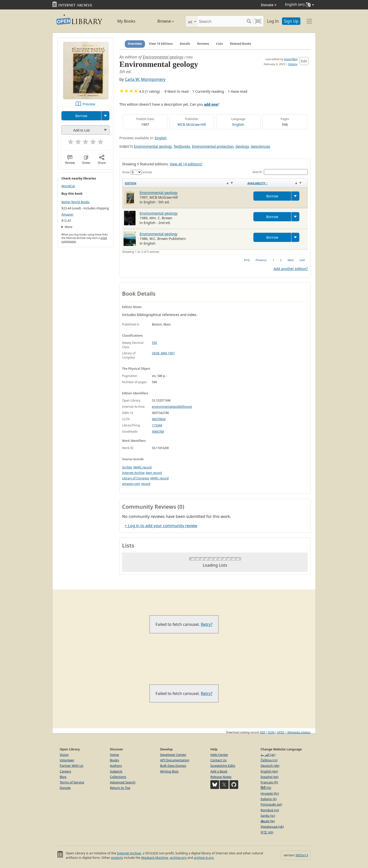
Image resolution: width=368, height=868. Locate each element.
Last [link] (302, 260)
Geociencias (260, 146)
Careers (65, 771)
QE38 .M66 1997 (163, 353)
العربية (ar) (268, 755)
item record (154, 473)
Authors (116, 766)
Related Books (241, 44)
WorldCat (68, 186)
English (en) (269, 771)
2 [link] (281, 260)
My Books (126, 21)
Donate (269, 5)
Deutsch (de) (270, 766)
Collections (118, 777)
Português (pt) (271, 804)
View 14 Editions (161, 44)
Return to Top (120, 788)
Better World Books (76, 202)
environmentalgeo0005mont (172, 407)
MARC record (142, 467)
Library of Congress (136, 478)
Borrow (81, 116)
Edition (131, 183)
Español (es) (270, 777)
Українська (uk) (272, 826)
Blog (63, 777)
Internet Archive (133, 473)
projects (117, 858)
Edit (304, 61)
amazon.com (131, 484)
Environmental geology (163, 57)
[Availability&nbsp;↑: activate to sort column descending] (276, 183)
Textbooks (182, 146)
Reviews (203, 44)
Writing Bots (169, 771)
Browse (160, 21)
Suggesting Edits (223, 766)
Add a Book (219, 771)
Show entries (137, 172)
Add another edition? (291, 269)
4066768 (158, 432)
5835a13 (302, 855)
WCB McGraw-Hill (192, 124)
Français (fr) (269, 782)
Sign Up (291, 21)
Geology (242, 146)
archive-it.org (204, 858)
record (146, 484)
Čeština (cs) (269, 760)
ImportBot (291, 59)
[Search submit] (249, 21)
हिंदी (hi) (266, 788)
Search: (280, 172)
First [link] (247, 260)
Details (185, 44)
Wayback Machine (155, 858)
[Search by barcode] (258, 21)
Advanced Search (123, 782)
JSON (271, 732)
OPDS (281, 732)
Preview (89, 104)
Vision (64, 755)
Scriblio (127, 467)
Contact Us (218, 760)
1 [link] (273, 260)
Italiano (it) (269, 799)
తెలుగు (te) (268, 821)
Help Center (219, 755)
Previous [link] (261, 260)
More (69, 227)
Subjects (116, 771)
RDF (263, 732)
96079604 (159, 419)
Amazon (67, 214)
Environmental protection (213, 146)
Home (114, 755)
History (293, 64)
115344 (157, 425)
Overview (135, 44)
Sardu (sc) (268, 816)
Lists (220, 44)
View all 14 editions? (186, 164)
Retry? (207, 624)
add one (211, 104)
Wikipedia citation (299, 732)
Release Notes (221, 777)
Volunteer (67, 760)
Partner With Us (71, 766)
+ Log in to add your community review (161, 526)
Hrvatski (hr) (270, 793)
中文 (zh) (267, 832)
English (238, 124)
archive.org (178, 858)
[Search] (221, 21)
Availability (257, 183)
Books (115, 760)
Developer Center (173, 755)
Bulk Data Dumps (173, 766)
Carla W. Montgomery (145, 79)
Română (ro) (270, 810)
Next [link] (291, 260)
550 (155, 343)
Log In (273, 21)
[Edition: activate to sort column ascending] (184, 183)
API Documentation (175, 760)
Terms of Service (72, 782)
